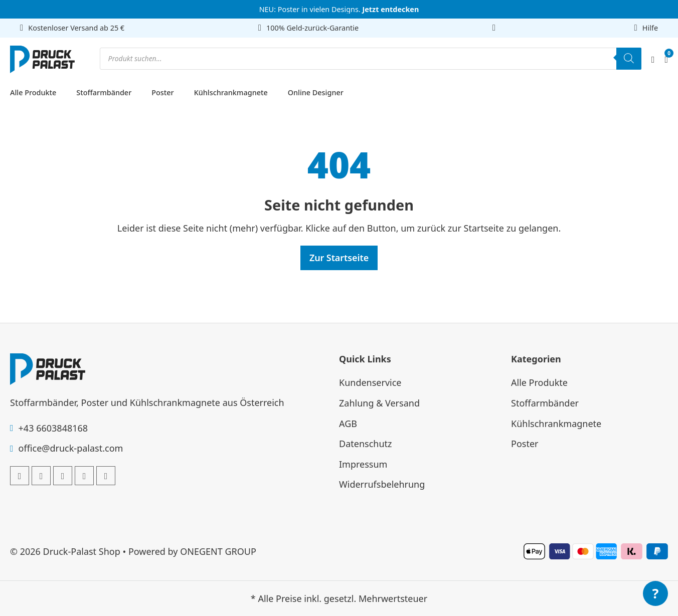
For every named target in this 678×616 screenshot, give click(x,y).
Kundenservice (370, 382)
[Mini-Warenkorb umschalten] (666, 60)
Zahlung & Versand (379, 403)
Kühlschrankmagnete (231, 92)
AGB (348, 424)
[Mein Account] (653, 59)
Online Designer (316, 92)
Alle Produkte (33, 92)
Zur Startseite (339, 258)
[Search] (629, 59)
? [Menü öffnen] (656, 593)
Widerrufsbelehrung (382, 484)
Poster (162, 92)
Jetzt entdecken (390, 9)
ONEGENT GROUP (218, 551)
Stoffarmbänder (104, 92)
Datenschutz (365, 444)
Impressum (363, 464)
